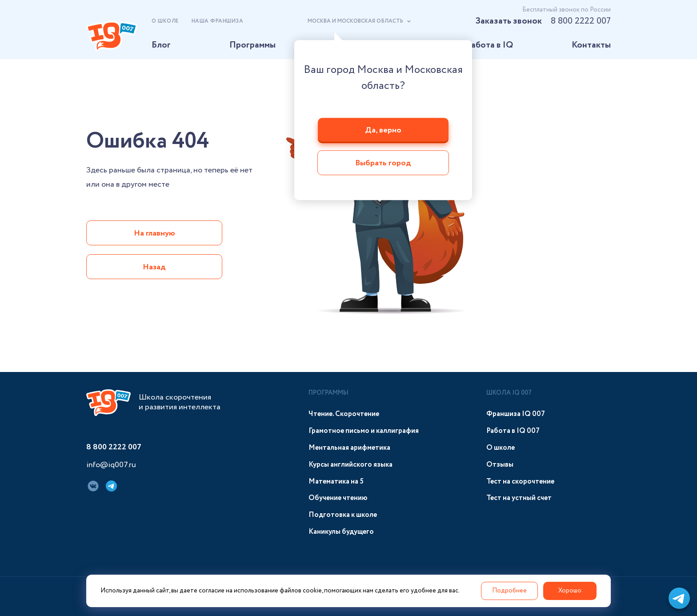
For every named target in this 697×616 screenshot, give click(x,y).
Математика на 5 (336, 482)
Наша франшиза (218, 21)
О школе (165, 21)
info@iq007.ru (111, 465)
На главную (154, 233)
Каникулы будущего (341, 532)
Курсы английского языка (351, 465)
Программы (252, 45)
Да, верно (383, 130)
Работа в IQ (490, 45)
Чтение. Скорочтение (344, 414)
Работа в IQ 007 (513, 431)
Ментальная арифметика (349, 448)
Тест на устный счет (519, 498)
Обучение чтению (338, 498)
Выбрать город (383, 164)
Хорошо (570, 591)
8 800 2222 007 (581, 21)
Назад (154, 267)
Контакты (591, 45)
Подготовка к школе (343, 515)
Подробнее (509, 591)
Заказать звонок (509, 21)
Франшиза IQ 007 (516, 414)
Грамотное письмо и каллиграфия (364, 431)
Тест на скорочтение (520, 482)
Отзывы (500, 465)
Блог (161, 45)
